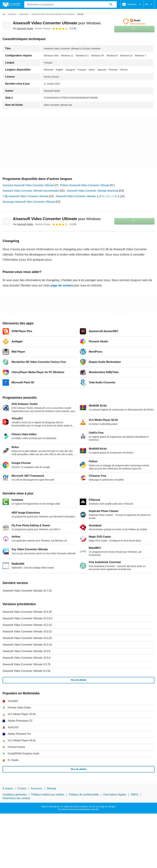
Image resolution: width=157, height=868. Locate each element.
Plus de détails (78, 680)
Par (23, 29)
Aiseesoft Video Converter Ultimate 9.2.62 (26, 671)
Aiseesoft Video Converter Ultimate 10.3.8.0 (28, 618)
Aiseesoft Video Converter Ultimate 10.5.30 (27, 612)
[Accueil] (4, 14)
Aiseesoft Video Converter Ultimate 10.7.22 (27, 591)
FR (149, 4)
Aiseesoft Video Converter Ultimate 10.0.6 (26, 658)
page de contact (62, 285)
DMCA (134, 795)
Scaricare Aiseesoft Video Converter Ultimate (28, 185)
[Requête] (71, 4)
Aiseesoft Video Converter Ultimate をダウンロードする (88, 196)
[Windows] (12, 14)
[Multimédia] (24, 14)
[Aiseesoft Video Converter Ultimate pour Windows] (53, 14)
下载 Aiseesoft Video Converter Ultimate (25, 196)
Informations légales (115, 795)
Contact (22, 788)
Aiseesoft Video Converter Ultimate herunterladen (31, 191)
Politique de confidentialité (84, 795)
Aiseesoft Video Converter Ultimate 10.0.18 (27, 645)
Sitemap (51, 788)
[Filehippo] (11, 4)
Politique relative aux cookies (48, 795)
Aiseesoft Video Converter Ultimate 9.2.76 (26, 664)
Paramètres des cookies (16, 798)
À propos (8, 788)
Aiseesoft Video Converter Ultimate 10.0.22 (27, 631)
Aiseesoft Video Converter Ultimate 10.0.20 (27, 638)
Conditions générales (15, 795)
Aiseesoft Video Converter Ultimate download (92, 191)
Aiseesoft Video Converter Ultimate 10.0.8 (26, 651)
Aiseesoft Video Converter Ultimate (57, 23)
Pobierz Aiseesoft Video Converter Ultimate (85, 185)
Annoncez (37, 788)
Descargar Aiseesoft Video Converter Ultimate (29, 202)
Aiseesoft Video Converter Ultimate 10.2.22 (27, 625)
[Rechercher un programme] (111, 4)
